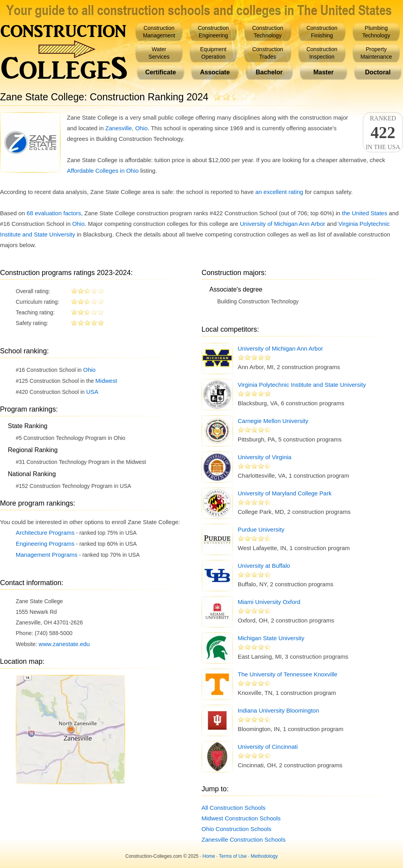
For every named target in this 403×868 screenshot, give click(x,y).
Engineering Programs (45, 544)
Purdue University (261, 529)
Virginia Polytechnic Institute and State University (302, 385)
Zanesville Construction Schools (243, 839)
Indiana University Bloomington (278, 710)
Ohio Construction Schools (237, 829)
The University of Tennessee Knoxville (287, 674)
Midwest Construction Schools (241, 818)
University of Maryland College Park (285, 493)
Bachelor (269, 72)
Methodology (264, 856)
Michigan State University (271, 638)
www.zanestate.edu (64, 644)
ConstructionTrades (268, 53)
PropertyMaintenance (376, 53)
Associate (215, 72)
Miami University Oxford (269, 602)
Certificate (161, 72)
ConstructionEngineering (214, 32)
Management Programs (47, 555)
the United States (365, 213)
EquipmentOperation (214, 53)
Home (209, 856)
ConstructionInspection (322, 53)
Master (324, 72)
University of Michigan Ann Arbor (283, 224)
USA (92, 392)
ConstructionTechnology (268, 32)
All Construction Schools (234, 808)
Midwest (106, 381)
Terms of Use (233, 856)
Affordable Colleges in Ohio (103, 171)
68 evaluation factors (54, 213)
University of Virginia (264, 457)
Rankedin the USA (383, 133)
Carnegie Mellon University (273, 421)
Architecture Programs (45, 533)
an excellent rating (279, 192)
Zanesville (119, 128)
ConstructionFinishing (322, 32)
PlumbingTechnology (376, 32)
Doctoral (378, 72)
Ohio (141, 128)
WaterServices (159, 53)
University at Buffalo (264, 566)
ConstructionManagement (159, 32)
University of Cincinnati (268, 747)
